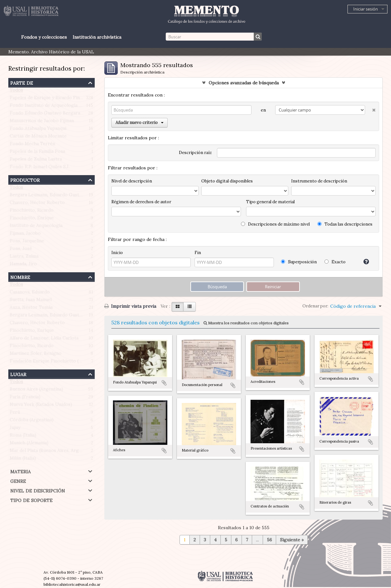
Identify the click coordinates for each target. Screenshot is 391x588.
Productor (25, 179)
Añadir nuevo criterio (140, 123)
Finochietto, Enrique (32, 219)
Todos (16, 91)
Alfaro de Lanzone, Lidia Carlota (44, 339)
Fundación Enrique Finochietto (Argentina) (55, 362)
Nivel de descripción (38, 490)
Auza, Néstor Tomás (31, 309)
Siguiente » (292, 540)
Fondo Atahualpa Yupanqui (38, 130)
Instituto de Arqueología (36, 227)
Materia (20, 471)
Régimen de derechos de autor (141, 202)
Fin (198, 253)
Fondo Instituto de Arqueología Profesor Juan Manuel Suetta (75, 107)
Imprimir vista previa (130, 306)
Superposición (299, 262)
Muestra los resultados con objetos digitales (246, 323)
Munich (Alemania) (29, 444)
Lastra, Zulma (24, 258)
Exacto (335, 262)
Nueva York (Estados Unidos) (41, 406)
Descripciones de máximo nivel (275, 224)
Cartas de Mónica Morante (38, 137)
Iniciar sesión (366, 9)
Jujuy (15, 429)
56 (269, 540)
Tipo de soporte (31, 500)
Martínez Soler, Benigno (36, 355)
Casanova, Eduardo (30, 293)
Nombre (20, 277)
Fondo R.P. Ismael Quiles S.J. (40, 168)
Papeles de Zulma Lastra (36, 160)
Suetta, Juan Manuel (31, 301)
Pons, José (21, 250)
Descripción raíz (195, 153)
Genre (18, 480)
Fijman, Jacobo (25, 235)
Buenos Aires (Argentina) (36, 391)
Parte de (22, 82)
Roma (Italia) (23, 437)
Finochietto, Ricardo (32, 212)
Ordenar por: (315, 306)
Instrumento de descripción (319, 181)
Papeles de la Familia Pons (37, 153)
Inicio (117, 253)
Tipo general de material (270, 202)
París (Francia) (25, 398)
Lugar (18, 374)
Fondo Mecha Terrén (32, 145)
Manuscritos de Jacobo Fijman (42, 122)
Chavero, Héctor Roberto (37, 204)
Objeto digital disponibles (227, 181)
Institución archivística (97, 37)
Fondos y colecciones (44, 37)
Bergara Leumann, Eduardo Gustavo (48, 196)
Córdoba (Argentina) (32, 421)
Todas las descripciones (345, 224)
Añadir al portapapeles (164, 383)
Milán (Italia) (23, 460)
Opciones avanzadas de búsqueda (244, 83)
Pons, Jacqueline (27, 242)
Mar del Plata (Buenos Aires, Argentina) (52, 452)
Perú (15, 414)
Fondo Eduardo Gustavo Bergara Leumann (55, 114)
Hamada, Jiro (23, 265)
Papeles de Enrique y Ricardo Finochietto (54, 99)
